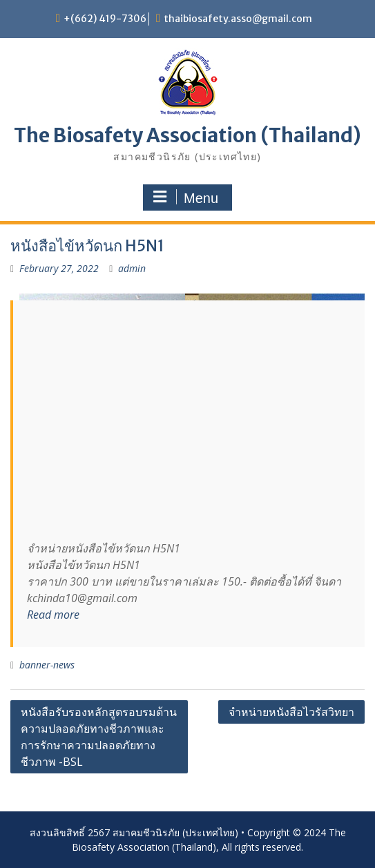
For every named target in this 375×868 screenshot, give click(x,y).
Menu (186, 197)
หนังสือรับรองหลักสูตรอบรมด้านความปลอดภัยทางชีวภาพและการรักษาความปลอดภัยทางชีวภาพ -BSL (99, 737)
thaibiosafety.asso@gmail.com (238, 19)
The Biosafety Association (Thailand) (187, 135)
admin (132, 268)
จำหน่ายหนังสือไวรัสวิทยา (291, 712)
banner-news (47, 665)
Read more (53, 615)
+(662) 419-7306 (105, 19)
